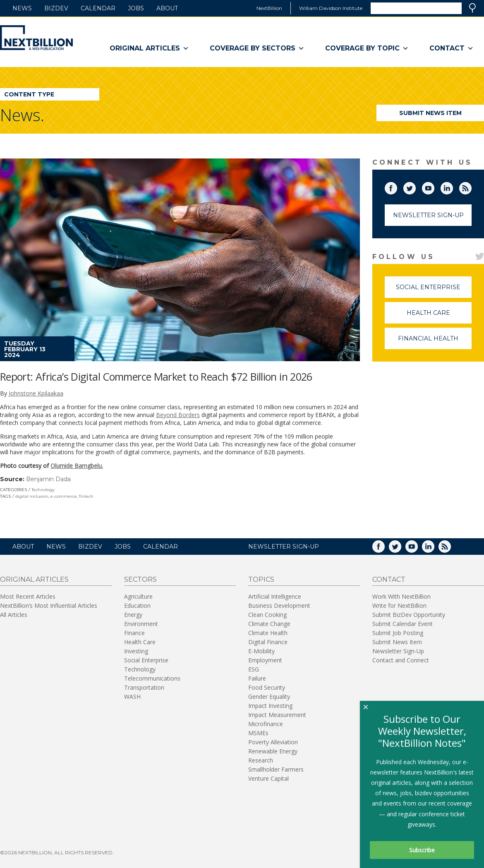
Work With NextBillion (401, 596)
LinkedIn (453, 187)
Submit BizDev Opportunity (409, 615)
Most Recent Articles (28, 596)
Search (472, 8)
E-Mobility (261, 651)
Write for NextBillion (399, 605)
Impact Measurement (277, 715)
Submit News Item (430, 113)
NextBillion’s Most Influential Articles (49, 605)
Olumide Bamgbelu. (77, 466)
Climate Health (268, 633)
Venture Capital (268, 778)
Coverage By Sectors (257, 48)
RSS (471, 187)
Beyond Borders (178, 415)
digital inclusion (32, 496)
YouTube (434, 187)
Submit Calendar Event (403, 624)
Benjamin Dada (48, 479)
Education (137, 605)
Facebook (397, 187)
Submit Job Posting (398, 633)
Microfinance (266, 724)
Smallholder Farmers (276, 769)
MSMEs (258, 733)
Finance (134, 633)
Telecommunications (152, 678)
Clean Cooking (267, 615)
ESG (254, 669)
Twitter (415, 187)
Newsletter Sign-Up (428, 215)
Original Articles (149, 48)
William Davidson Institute (331, 8)
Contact (452, 48)
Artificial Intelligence (275, 596)
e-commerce (64, 496)
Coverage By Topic (367, 48)
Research (261, 760)
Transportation (144, 687)
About (167, 8)
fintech (86, 496)
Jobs (136, 8)
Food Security (267, 687)
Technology (43, 490)
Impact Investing (270, 706)
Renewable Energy (273, 751)
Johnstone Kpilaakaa (36, 393)
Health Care (439, 316)
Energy (133, 615)
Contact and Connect (401, 660)
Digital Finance (268, 642)
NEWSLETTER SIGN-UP (284, 547)
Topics (261, 579)
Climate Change (269, 624)
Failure (257, 678)
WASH (132, 697)
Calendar (98, 8)
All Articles (14, 615)
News (22, 8)
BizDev (56, 8)
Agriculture (138, 596)
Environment (141, 624)
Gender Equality (269, 697)
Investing (136, 651)
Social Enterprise (434, 291)
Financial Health (435, 342)
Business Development (279, 605)
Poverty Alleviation (273, 742)
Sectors (140, 579)
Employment (265, 660)
